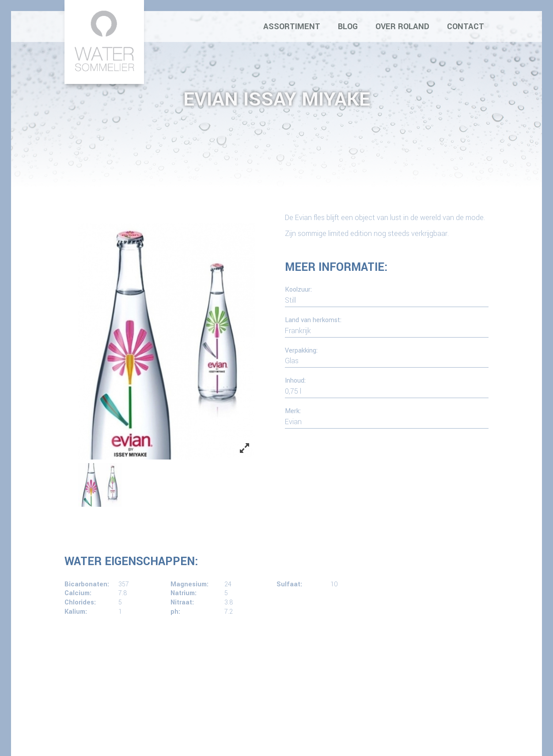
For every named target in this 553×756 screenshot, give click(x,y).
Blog (348, 27)
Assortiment (292, 27)
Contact (466, 27)
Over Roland (402, 27)
